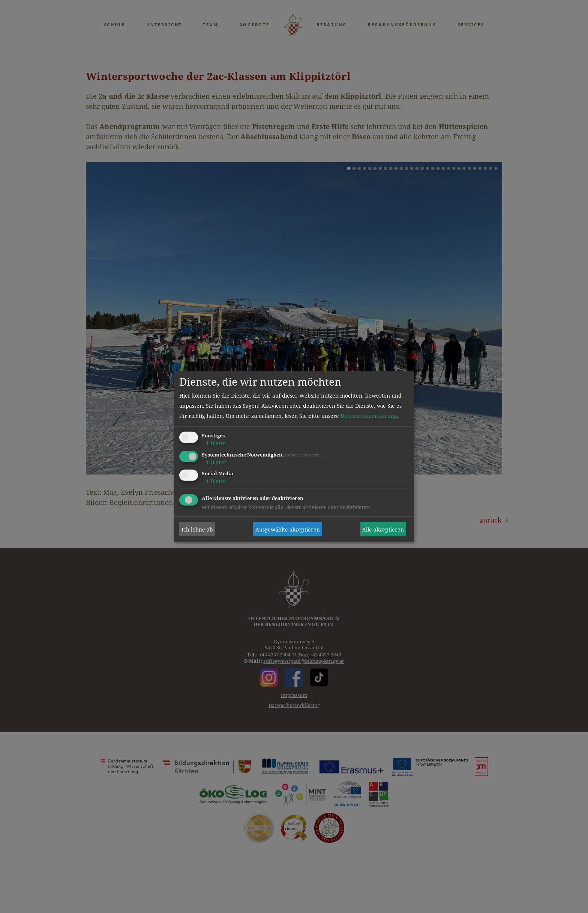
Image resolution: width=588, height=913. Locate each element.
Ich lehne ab (197, 529)
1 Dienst (214, 443)
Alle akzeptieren (383, 529)
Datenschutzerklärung (369, 416)
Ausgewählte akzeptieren (288, 529)
